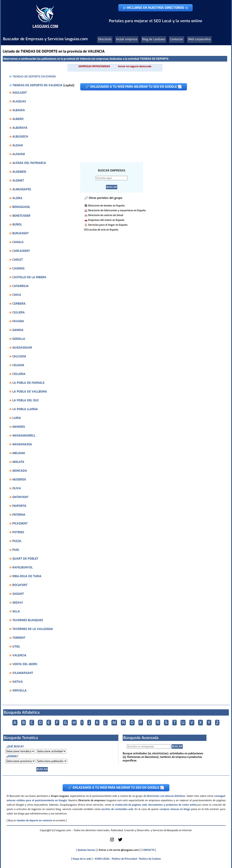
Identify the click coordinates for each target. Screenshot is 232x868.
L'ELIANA (18, 365)
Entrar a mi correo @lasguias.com (119, 850)
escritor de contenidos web (117, 809)
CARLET (18, 260)
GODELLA (19, 339)
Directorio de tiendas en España (106, 206)
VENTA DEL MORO (25, 664)
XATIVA (18, 682)
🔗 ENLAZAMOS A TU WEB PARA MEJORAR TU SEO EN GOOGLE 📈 (134, 87)
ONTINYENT (20, 497)
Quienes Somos (86, 850)
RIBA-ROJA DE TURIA (27, 576)
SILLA (16, 611)
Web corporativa (199, 39)
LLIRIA (17, 418)
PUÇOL (17, 541)
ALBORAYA (20, 128)
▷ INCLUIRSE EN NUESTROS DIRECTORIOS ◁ (155, 8)
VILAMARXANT (23, 673)
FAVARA (18, 321)
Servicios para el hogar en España (108, 225)
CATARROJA (21, 286)
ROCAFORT (20, 585)
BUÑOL (17, 225)
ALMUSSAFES (22, 189)
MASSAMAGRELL (24, 436)
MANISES (19, 427)
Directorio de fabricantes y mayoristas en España (117, 210)
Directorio (105, 39)
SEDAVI (18, 603)
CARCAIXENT (21, 251)
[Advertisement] (150, 124)
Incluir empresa (127, 39)
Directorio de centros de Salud (106, 215)
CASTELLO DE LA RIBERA (29, 277)
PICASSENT (20, 524)
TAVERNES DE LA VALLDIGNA (33, 629)
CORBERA (19, 304)
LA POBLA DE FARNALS (28, 383)
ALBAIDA (19, 110)
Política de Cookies (150, 859)
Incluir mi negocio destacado (135, 66)
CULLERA (19, 312)
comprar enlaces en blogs (175, 809)
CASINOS (18, 269)
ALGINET (18, 181)
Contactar (177, 39)
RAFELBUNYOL (23, 567)
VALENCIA (19, 655)
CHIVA (17, 295)
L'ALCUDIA (19, 356)
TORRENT (19, 638)
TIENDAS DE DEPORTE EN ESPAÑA (34, 77)
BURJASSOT (21, 233)
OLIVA (17, 488)
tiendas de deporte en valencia (34, 820)
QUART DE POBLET (25, 559)
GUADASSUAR (22, 348)
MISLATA (18, 462)
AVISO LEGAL (102, 859)
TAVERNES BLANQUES (28, 620)
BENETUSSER (21, 216)
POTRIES (18, 532)
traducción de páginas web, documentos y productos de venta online (156, 805)
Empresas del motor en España (106, 220)
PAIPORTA (19, 506)
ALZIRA (17, 198)
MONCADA (20, 471)
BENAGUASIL (21, 207)
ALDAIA (18, 145)
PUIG (16, 550)
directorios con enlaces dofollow (166, 796)
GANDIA (18, 330)
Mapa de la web (82, 859)
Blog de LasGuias (154, 39)
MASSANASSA (22, 444)
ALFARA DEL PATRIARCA (29, 163)
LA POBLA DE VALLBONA (30, 392)
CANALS (18, 242)
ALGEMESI (19, 172)
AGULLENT (20, 93)
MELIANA (19, 453)
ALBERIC (18, 119)
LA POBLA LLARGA (25, 409)
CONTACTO (148, 850)
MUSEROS (19, 480)
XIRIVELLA (19, 691)
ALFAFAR (19, 154)
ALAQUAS (19, 101)
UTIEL (16, 647)
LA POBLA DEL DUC (26, 400)
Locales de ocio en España (103, 230)
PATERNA (19, 515)
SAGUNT (18, 594)
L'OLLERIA (19, 374)
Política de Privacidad (124, 859)
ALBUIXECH (20, 137)
